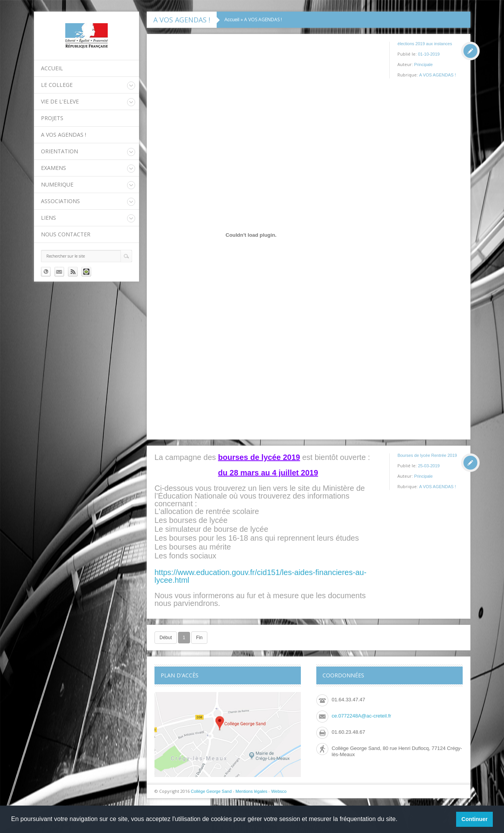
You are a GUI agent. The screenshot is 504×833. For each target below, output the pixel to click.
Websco (279, 791)
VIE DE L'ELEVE (60, 101)
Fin (199, 638)
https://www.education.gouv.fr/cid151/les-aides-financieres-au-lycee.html (260, 576)
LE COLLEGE (57, 85)
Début (166, 638)
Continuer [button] (475, 819)
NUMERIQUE (57, 184)
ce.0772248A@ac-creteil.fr (361, 716)
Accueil (52, 68)
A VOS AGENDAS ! (64, 135)
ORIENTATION (59, 151)
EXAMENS (53, 168)
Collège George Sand (211, 791)
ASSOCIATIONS (60, 201)
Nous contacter (66, 234)
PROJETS (52, 118)
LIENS (48, 218)
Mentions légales (252, 791)
